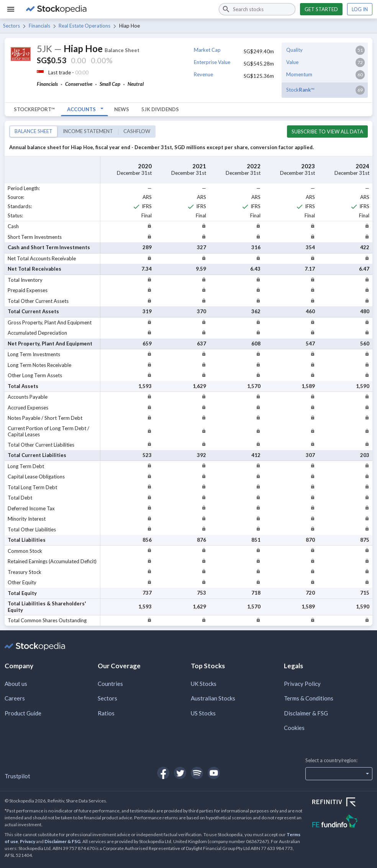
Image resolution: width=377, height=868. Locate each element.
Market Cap (207, 50)
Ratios (106, 713)
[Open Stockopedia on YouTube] (214, 773)
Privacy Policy (302, 684)
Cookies (294, 728)
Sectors (11, 26)
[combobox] (257, 9)
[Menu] (11, 9)
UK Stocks (204, 684)
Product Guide (23, 713)
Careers (15, 698)
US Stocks (203, 713)
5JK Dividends (160, 109)
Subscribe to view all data (327, 132)
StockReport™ (34, 109)
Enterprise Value (212, 62)
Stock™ (300, 90)
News (122, 109)
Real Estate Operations (84, 26)
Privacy (28, 841)
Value (292, 62)
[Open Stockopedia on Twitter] (180, 773)
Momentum (299, 74)
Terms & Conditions (309, 698)
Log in (360, 9)
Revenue (203, 74)
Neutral (136, 84)
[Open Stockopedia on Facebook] (163, 773)
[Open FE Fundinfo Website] (342, 822)
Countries (110, 684)
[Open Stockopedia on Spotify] (197, 773)
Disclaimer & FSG (306, 713)
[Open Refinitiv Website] (342, 803)
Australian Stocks (213, 698)
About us (16, 684)
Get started (321, 9)
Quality (294, 50)
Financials (39, 26)
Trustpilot (17, 776)
